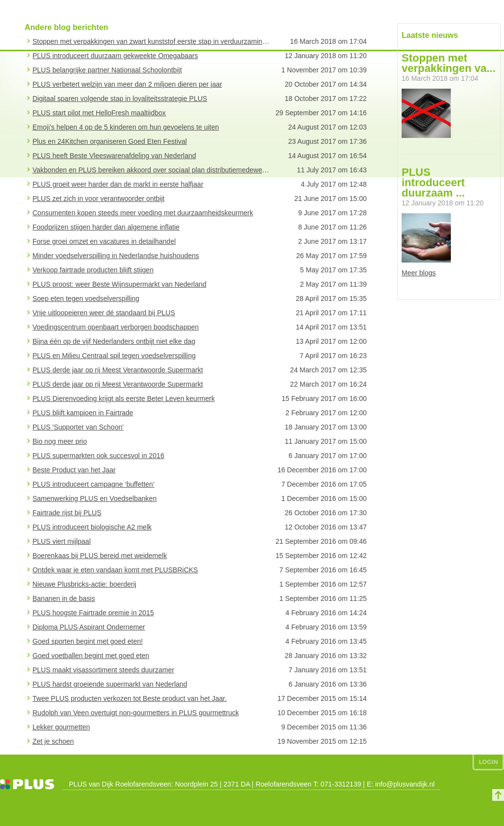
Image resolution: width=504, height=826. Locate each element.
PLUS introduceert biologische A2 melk (92, 527)
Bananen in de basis (64, 598)
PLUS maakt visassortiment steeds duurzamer (103, 670)
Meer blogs (419, 273)
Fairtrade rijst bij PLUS (67, 513)
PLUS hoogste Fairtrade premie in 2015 (93, 613)
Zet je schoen (53, 741)
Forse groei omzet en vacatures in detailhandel (104, 241)
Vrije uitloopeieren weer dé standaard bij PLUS (104, 313)
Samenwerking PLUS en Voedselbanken (94, 498)
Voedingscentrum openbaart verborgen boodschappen (116, 327)
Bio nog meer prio (60, 441)
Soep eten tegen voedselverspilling (86, 298)
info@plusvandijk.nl (405, 784)
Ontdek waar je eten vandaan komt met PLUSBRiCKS (115, 570)
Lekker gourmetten (61, 727)
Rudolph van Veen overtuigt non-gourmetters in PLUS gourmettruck (136, 713)
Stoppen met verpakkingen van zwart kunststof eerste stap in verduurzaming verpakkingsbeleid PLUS (152, 41)
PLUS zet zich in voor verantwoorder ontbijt (98, 198)
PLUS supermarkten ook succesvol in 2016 (98, 456)
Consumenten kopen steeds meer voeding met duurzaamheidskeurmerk (143, 213)
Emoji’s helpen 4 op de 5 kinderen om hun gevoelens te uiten (126, 127)
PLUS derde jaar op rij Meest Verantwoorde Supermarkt (118, 370)
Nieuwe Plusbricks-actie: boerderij (84, 584)
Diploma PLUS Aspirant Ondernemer (89, 627)
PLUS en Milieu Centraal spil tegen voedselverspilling (114, 356)
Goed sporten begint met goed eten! (88, 641)
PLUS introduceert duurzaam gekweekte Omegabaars (115, 56)
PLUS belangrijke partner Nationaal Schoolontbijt (107, 70)
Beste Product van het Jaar (74, 470)
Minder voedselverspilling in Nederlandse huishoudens (116, 256)
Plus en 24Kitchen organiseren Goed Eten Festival (110, 141)
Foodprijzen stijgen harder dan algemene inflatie (106, 227)
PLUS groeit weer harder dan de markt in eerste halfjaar (118, 184)
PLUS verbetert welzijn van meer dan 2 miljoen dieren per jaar (127, 84)
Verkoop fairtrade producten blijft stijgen (93, 270)
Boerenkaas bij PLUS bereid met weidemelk (100, 556)
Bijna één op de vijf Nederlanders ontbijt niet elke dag (114, 341)
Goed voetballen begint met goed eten (91, 656)
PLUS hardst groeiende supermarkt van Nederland (110, 684)
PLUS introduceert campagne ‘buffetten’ (94, 484)
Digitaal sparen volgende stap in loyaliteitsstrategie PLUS (120, 99)
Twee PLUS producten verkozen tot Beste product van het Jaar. (130, 698)
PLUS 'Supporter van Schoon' (78, 427)
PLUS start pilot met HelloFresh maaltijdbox (99, 113)
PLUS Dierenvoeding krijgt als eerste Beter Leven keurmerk (124, 398)
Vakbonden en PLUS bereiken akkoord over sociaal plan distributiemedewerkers (152, 170)
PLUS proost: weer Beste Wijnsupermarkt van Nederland (119, 284)
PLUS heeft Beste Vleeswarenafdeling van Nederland (114, 156)
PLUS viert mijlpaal (62, 541)
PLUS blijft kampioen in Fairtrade (83, 413)
